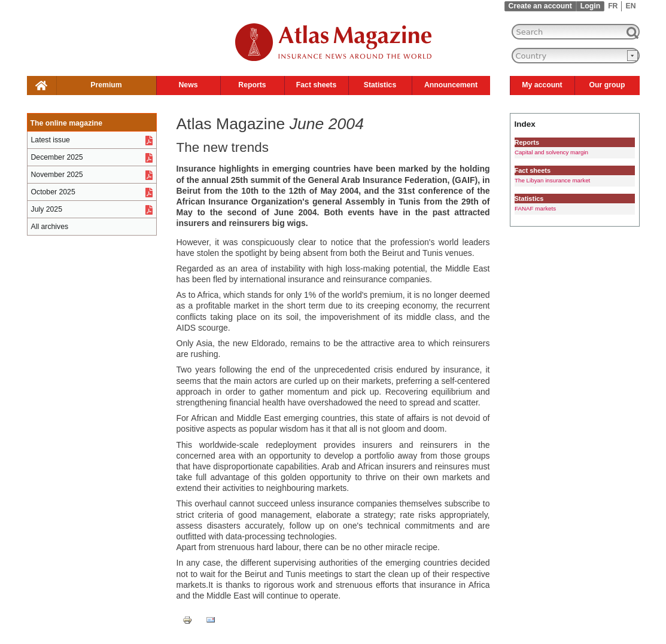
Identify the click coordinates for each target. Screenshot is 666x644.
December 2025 (57, 157)
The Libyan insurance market (552, 180)
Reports (252, 85)
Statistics (380, 85)
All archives (50, 227)
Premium (106, 85)
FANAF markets (535, 208)
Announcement (451, 85)
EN (630, 6)
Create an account (540, 6)
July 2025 (47, 209)
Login (590, 6)
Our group (607, 85)
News (188, 85)
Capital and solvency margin (551, 152)
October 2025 (53, 192)
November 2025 (57, 175)
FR (613, 6)
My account (542, 85)
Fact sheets (316, 85)
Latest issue (51, 140)
